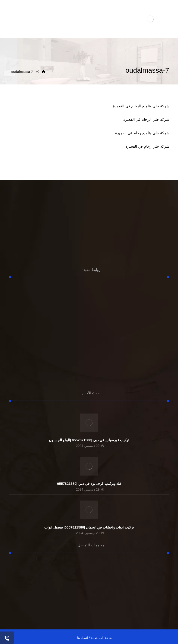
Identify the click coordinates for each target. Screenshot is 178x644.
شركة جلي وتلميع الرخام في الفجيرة (141, 106)
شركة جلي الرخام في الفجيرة (146, 120)
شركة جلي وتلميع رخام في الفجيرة (142, 133)
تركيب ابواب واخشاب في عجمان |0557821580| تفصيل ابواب (89, 527)
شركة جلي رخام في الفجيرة (147, 146)
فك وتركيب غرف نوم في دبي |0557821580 (89, 484)
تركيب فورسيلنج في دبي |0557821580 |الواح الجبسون (89, 440)
